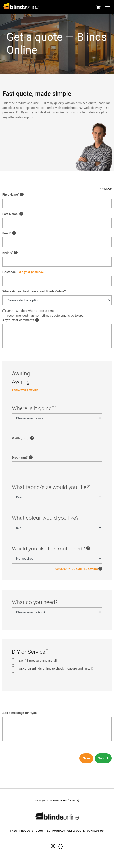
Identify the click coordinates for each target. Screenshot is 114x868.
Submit (103, 760)
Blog (39, 831)
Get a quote (76, 831)
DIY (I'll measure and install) (38, 662)
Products (26, 831)
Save (86, 760)
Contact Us (95, 831)
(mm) (23, 439)
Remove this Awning (25, 392)
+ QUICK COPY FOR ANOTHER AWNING (76, 570)
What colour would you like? (45, 519)
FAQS (14, 831)
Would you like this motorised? (51, 550)
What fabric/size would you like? (51, 489)
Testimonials (55, 831)
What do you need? (35, 604)
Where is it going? (34, 410)
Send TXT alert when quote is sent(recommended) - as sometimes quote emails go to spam (46, 315)
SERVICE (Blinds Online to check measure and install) (56, 670)
